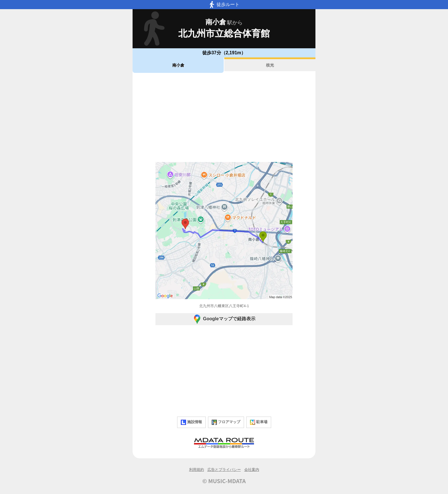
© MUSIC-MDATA (224, 481)
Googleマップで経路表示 (224, 319)
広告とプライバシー (224, 470)
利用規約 (197, 470)
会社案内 (252, 470)
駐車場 (259, 422)
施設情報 (191, 422)
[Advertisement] (224, 117)
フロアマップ (226, 422)
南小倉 (178, 65)
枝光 (270, 65)
